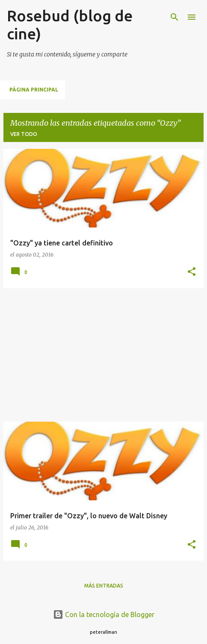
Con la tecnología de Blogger (104, 614)
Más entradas (104, 586)
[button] (192, 272)
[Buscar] (174, 17)
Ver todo (24, 134)
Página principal (34, 90)
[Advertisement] (103, 355)
